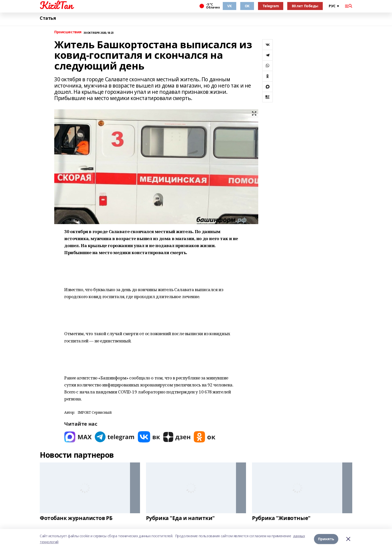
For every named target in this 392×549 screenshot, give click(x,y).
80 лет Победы (305, 6)
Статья (48, 18)
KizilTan (56, 5)
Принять (326, 539)
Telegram (271, 6)
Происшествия (68, 32)
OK (247, 6)
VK (229, 6)
